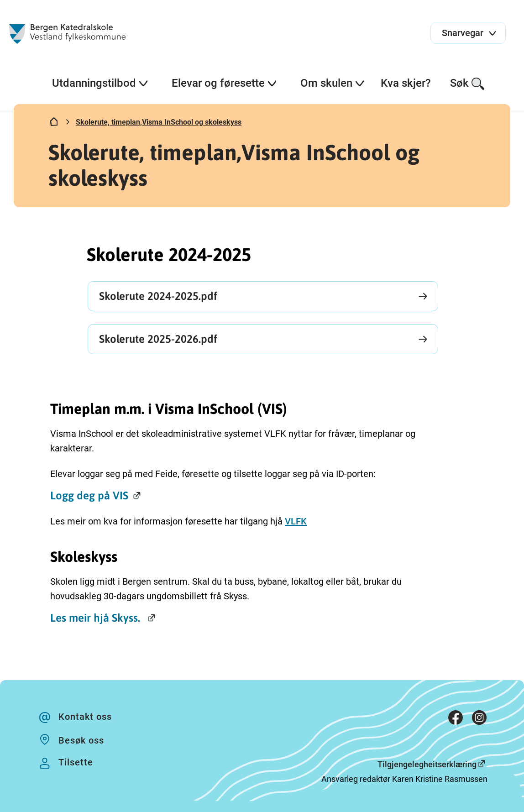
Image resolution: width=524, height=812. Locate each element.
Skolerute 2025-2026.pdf (158, 339)
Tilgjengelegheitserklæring (427, 764)
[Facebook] (456, 720)
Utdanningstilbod (100, 83)
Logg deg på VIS (89, 495)
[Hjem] (54, 124)
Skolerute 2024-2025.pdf (158, 296)
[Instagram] (479, 720)
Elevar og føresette (225, 83)
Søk (468, 84)
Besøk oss (81, 740)
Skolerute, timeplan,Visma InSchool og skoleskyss (159, 122)
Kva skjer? (406, 83)
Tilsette (76, 762)
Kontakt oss (85, 717)
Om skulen (333, 83)
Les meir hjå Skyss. (97, 618)
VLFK (296, 521)
